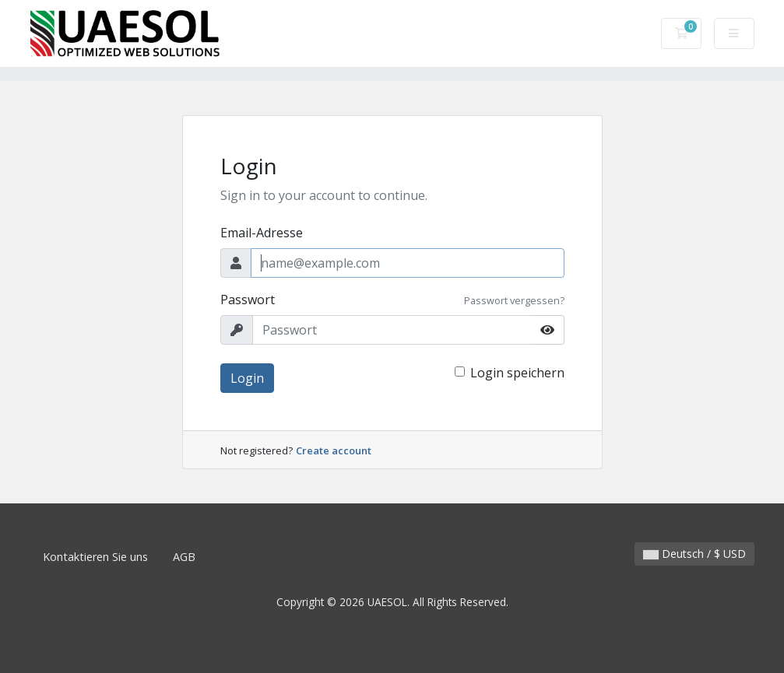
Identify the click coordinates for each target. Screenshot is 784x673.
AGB (184, 557)
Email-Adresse (262, 233)
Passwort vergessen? (514, 300)
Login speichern (517, 373)
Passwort (248, 300)
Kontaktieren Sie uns (95, 557)
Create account (334, 450)
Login (247, 378)
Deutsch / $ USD (694, 554)
